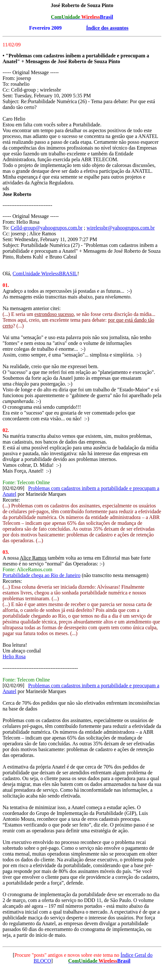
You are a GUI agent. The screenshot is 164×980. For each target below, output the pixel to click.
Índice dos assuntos (107, 28)
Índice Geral (133, 955)
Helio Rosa (14, 657)
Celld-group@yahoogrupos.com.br (47, 228)
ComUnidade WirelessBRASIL (45, 274)
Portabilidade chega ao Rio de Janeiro (41, 575)
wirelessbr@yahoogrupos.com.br (121, 228)
